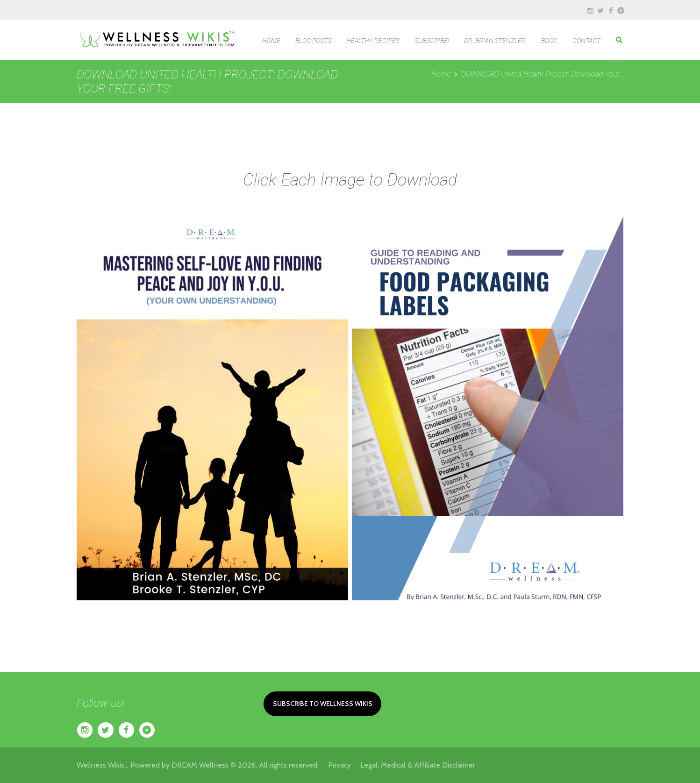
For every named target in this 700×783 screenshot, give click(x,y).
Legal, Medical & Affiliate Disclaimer (418, 765)
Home (441, 74)
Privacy (344, 765)
